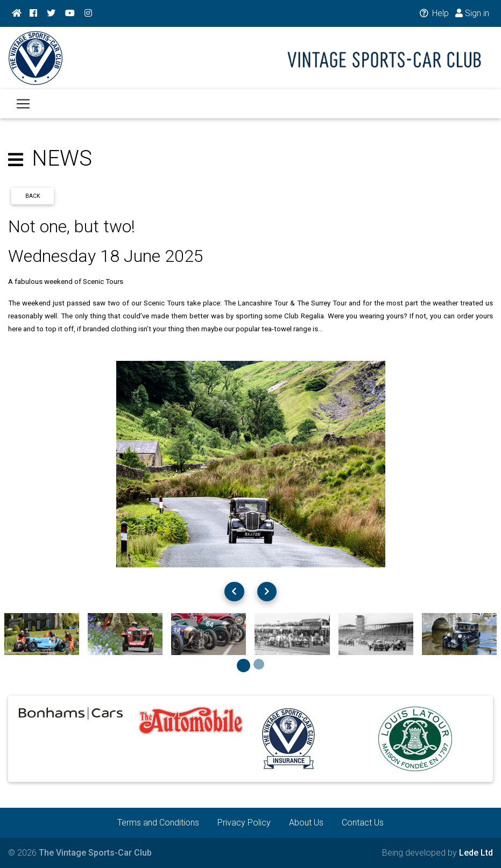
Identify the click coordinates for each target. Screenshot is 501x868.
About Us (306, 823)
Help (433, 13)
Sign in (472, 13)
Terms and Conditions (158, 823)
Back (33, 196)
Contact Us (363, 823)
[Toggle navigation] (23, 110)
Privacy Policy (244, 823)
